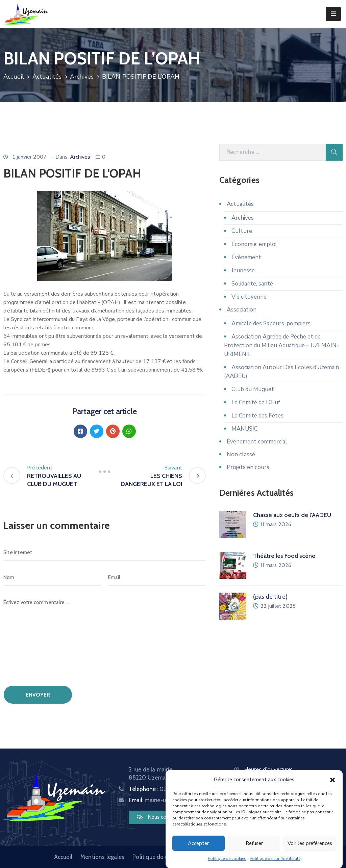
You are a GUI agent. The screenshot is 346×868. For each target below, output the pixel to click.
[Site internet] (105, 552)
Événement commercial (257, 442)
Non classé (241, 454)
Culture (242, 231)
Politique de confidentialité (275, 859)
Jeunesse (243, 270)
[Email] (157, 577)
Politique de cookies (227, 859)
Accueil (14, 77)
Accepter (198, 843)
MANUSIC (245, 429)
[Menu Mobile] (333, 14)
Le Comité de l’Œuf (256, 402)
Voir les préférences (310, 843)
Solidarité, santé (252, 284)
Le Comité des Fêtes (257, 416)
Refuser (254, 843)
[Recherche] (273, 152)
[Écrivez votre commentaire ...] (105, 627)
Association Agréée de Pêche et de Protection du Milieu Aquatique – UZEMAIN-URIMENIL (281, 345)
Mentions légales (102, 857)
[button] (332, 780)
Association (242, 310)
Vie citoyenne (249, 297)
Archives (82, 77)
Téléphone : (164, 789)
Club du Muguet (253, 389)
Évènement (246, 257)
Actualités (47, 77)
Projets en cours (248, 467)
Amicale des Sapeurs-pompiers (271, 323)
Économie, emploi (254, 244)
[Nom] (52, 577)
